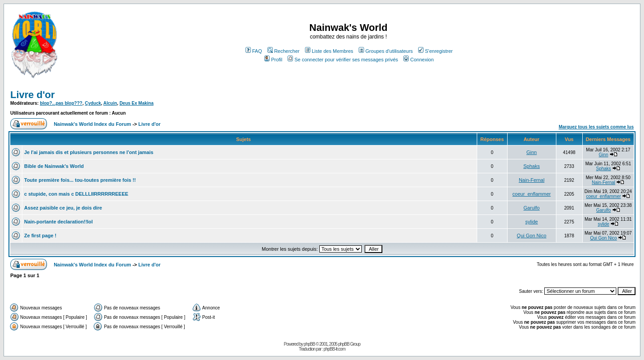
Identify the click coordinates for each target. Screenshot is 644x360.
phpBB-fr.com (334, 349)
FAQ (254, 51)
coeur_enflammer (532, 194)
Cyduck (93, 103)
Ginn (532, 152)
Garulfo (532, 208)
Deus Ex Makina (136, 103)
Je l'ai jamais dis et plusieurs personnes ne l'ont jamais (89, 152)
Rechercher (284, 51)
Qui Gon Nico (532, 236)
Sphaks (532, 166)
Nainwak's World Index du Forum (92, 124)
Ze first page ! (40, 236)
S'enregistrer (435, 51)
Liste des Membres (329, 51)
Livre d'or (32, 95)
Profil (273, 60)
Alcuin (110, 103)
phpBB (309, 344)
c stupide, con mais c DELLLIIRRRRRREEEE (76, 194)
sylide (532, 222)
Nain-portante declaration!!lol (58, 222)
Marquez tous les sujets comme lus (596, 127)
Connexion (419, 60)
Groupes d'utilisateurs (386, 51)
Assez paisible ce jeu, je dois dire (63, 208)
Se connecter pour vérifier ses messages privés (343, 60)
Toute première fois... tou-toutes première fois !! (80, 180)
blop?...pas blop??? (61, 103)
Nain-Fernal (532, 180)
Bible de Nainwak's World (54, 166)
